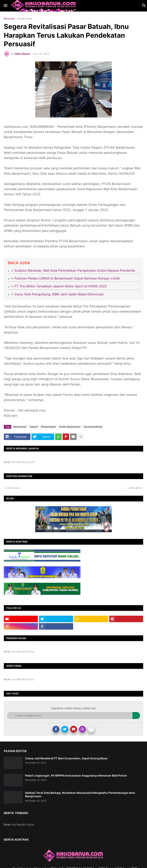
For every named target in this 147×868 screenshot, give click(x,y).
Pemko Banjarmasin (70, 427)
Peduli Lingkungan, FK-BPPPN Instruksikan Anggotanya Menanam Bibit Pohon (76, 775)
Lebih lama (134, 488)
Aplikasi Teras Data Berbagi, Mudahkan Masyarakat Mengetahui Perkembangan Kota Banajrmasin (80, 794)
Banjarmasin (25, 19)
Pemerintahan (48, 427)
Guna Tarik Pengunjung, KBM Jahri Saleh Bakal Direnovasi (59, 294)
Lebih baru (13, 488)
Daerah (34, 427)
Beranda (9, 19)
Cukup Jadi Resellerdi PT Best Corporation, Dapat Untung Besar (66, 758)
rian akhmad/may (93, 427)
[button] (5, 6)
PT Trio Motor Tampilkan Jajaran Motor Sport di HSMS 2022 (60, 286)
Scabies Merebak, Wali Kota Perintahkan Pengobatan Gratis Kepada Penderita (75, 271)
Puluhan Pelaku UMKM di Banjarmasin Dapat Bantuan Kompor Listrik (67, 278)
